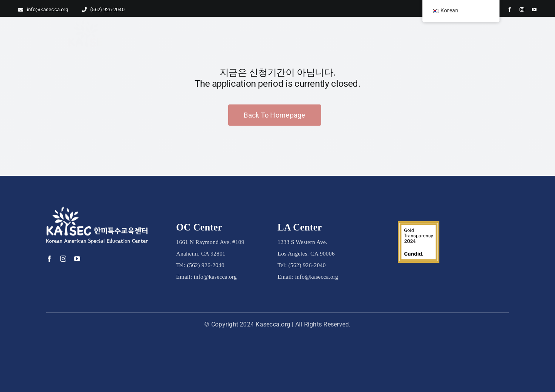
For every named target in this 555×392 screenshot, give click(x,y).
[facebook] (510, 10)
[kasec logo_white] (97, 210)
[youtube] (534, 10)
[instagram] (522, 10)
